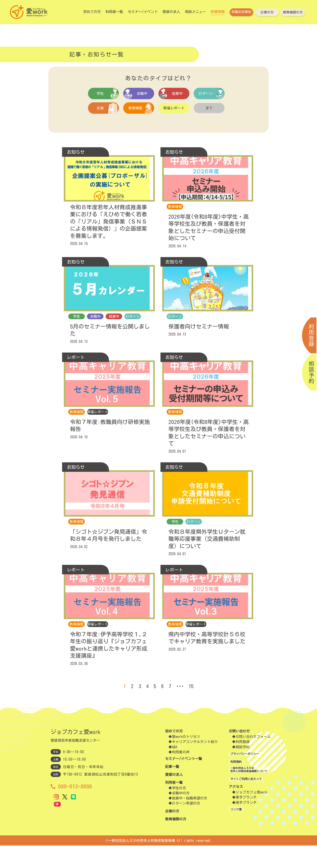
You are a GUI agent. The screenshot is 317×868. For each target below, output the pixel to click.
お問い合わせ (232, 754)
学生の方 (179, 811)
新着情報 (218, 12)
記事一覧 (172, 789)
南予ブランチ (239, 828)
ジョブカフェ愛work (244, 818)
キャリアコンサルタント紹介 (195, 764)
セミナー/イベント (143, 12)
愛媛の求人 (171, 12)
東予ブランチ (239, 823)
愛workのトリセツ (186, 759)
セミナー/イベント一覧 (184, 781)
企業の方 (267, 12)
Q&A (175, 769)
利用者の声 (181, 775)
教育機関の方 (293, 12)
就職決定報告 (241, 12)
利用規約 (229, 784)
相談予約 (235, 769)
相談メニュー (195, 12)
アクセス (229, 812)
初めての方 (92, 12)
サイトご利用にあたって (241, 804)
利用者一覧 (114, 12)
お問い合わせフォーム (246, 759)
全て (209, 110)
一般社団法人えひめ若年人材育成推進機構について (246, 794)
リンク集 (229, 834)
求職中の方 (181, 816)
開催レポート (174, 110)
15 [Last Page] (196, 709)
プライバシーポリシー (239, 776)
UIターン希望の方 (186, 826)
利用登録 (235, 764)
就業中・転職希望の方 (190, 821)
